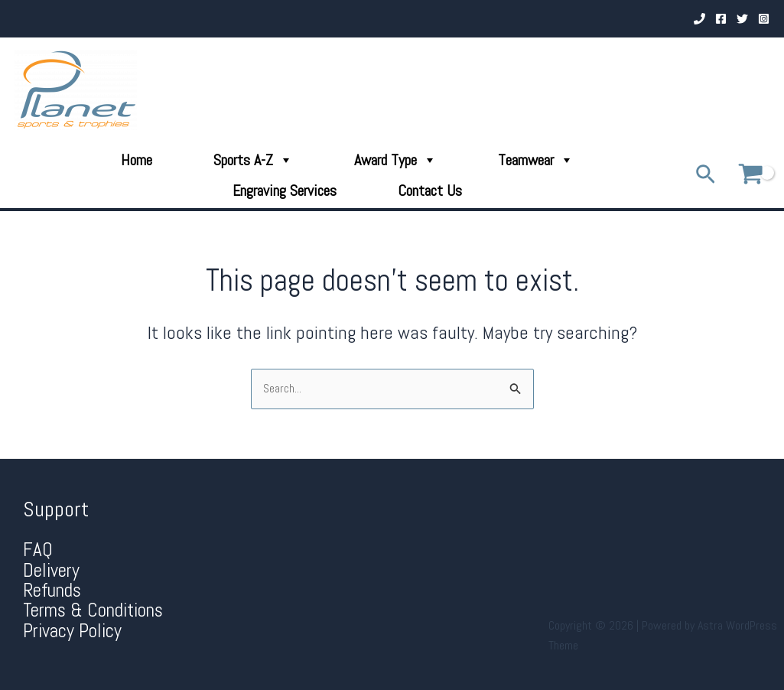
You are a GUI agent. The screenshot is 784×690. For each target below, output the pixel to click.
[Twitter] (742, 19)
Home (137, 160)
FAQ (38, 550)
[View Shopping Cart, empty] (750, 175)
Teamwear (536, 160)
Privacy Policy (72, 631)
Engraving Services (285, 190)
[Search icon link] (706, 176)
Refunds (52, 590)
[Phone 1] (699, 19)
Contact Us (430, 190)
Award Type (395, 160)
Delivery (51, 570)
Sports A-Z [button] (253, 160)
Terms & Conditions (93, 610)
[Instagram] (764, 19)
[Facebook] (721, 19)
